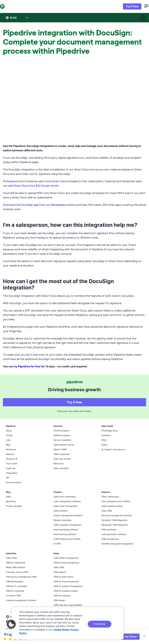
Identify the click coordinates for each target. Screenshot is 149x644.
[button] (11, 624)
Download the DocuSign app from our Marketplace (35, 205)
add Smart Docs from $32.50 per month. (34, 186)
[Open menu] (141, 6)
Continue (100, 624)
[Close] (144, 637)
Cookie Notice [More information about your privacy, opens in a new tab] (61, 630)
